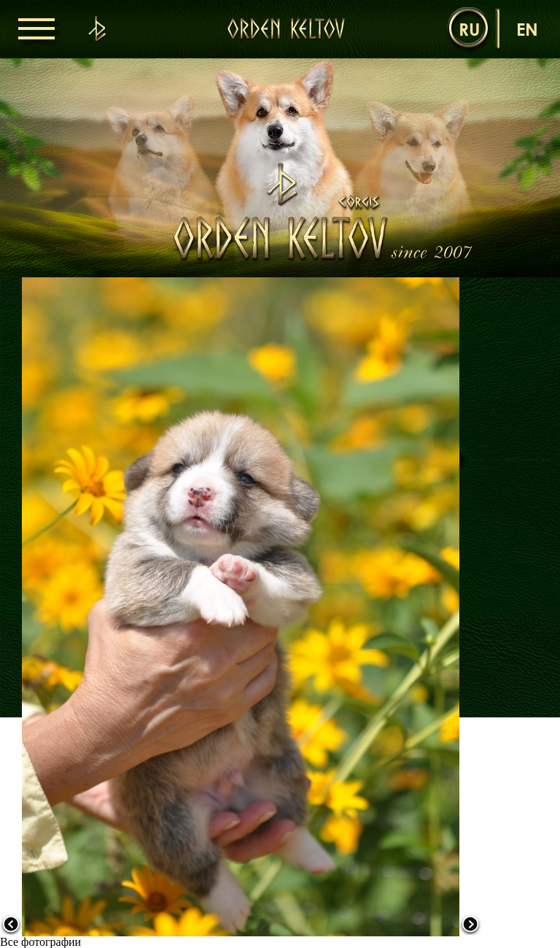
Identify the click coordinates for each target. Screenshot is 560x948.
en (527, 29)
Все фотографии (40, 942)
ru (469, 29)
